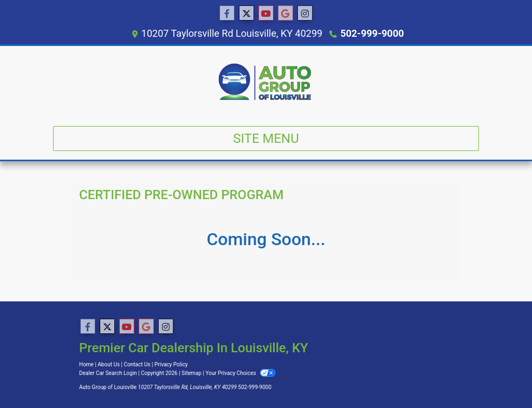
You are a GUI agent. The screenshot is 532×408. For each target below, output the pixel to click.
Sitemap (192, 373)
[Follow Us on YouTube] (266, 14)
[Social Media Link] (305, 14)
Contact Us (137, 364)
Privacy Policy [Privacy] (171, 364)
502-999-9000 (372, 33)
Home (86, 364)
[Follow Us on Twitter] (246, 14)
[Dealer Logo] (266, 82)
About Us (109, 364)
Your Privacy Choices (240, 373)
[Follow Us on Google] (286, 14)
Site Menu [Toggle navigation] (266, 139)
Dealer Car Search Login (108, 373)
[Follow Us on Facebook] (227, 14)
